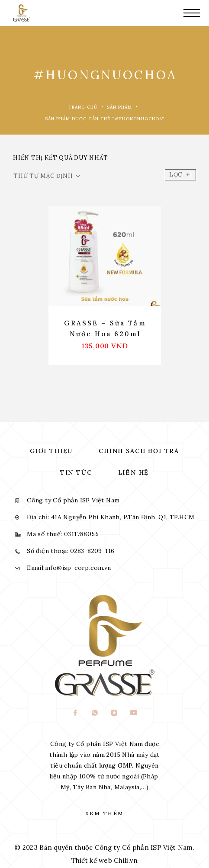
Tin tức (76, 473)
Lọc (180, 175)
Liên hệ (134, 473)
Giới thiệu (51, 451)
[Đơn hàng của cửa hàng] (47, 176)
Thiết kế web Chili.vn (105, 860)
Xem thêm (105, 813)
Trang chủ (83, 107)
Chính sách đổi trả (139, 451)
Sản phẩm (119, 107)
